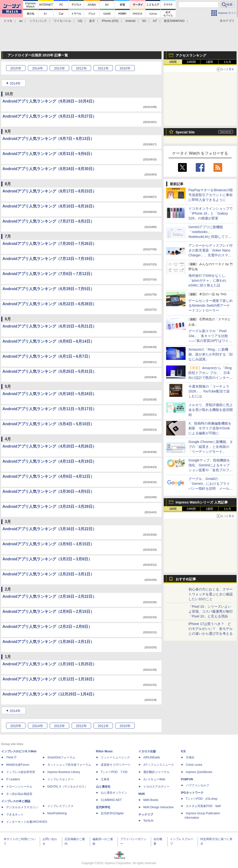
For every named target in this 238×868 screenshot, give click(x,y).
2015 (16, 68)
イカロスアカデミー (156, 787)
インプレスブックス (60, 806)
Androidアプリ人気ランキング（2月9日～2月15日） (48, 612)
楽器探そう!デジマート (116, 765)
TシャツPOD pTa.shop (202, 799)
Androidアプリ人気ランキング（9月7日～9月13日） (48, 139)
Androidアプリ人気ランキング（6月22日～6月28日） (49, 304)
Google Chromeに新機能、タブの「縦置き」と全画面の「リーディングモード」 (211, 447)
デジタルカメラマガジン (22, 807)
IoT (155, 21)
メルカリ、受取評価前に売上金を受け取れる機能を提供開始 (211, 410)
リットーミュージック (115, 757)
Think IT (11, 757)
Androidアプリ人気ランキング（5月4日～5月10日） (48, 424)
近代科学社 (103, 807)
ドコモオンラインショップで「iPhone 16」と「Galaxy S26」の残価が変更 (211, 213)
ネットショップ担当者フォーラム (69, 765)
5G (144, 21)
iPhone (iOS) (110, 21)
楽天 (92, 21)
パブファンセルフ (197, 785)
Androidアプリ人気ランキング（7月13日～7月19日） (49, 259)
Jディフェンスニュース (159, 765)
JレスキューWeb (154, 779)
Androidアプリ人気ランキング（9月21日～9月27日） (49, 116)
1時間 (173, 62)
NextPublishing (57, 813)
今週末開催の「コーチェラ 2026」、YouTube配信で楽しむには (209, 391)
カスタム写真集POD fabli (203, 806)
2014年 (15, 83)
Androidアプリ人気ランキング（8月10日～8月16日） (49, 206)
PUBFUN (187, 779)
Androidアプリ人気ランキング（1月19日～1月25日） (49, 664)
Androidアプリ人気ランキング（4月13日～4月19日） (49, 461)
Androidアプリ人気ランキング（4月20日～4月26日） (49, 446)
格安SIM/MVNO (174, 21)
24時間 (191, 62)
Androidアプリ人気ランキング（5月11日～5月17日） (49, 409)
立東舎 (105, 779)
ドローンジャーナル (19, 787)
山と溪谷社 (103, 787)
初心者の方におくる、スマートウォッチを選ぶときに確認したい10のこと (211, 594)
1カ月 (228, 62)
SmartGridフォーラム (61, 757)
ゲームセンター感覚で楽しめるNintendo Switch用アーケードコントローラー (211, 305)
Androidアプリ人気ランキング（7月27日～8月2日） (48, 221)
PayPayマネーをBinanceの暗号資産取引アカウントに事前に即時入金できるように (211, 195)
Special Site (185, 132)
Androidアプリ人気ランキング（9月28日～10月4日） (49, 101)
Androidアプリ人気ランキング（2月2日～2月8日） (47, 627)
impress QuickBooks (199, 772)
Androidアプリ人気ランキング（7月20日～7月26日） (49, 244)
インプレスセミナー (60, 779)
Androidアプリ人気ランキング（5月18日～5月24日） (49, 394)
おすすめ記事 (186, 579)
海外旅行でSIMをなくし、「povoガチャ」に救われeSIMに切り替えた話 (208, 280)
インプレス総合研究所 (21, 772)
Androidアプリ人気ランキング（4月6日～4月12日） (48, 476)
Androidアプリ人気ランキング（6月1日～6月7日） (47, 356)
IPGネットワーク (192, 793)
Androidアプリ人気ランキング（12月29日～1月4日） (49, 694)
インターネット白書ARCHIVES (27, 822)
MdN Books (151, 800)
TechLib (148, 821)
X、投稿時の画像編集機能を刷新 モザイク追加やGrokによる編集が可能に (210, 428)
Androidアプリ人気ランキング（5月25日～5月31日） (49, 371)
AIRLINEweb (152, 757)
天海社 (190, 757)
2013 (59, 68)
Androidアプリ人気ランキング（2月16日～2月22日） (49, 596)
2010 (125, 68)
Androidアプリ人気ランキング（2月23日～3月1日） (48, 574)
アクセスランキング (191, 55)
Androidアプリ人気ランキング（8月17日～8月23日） (49, 191)
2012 (81, 68)
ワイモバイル (62, 21)
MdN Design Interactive (158, 807)
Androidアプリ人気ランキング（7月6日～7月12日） (48, 274)
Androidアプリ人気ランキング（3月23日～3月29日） (49, 507)
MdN (142, 794)
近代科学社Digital (112, 813)
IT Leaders (13, 779)
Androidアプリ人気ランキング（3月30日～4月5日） (48, 491)
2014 (38, 68)
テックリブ (146, 815)
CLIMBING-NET (111, 800)
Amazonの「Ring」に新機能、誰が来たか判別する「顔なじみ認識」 (211, 354)
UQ (80, 21)
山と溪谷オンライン (114, 793)
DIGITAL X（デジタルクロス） (67, 787)
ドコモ (8, 21)
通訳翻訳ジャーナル (156, 772)
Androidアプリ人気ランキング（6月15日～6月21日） (49, 326)
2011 (103, 68)
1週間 (209, 62)
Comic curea (194, 765)
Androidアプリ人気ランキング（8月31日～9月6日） (48, 154)
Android (130, 21)
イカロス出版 (147, 751)
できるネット (15, 815)
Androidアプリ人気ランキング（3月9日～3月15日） (48, 544)
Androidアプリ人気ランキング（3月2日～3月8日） (47, 559)
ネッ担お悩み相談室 (19, 794)
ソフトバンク (38, 21)
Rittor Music (104, 751)
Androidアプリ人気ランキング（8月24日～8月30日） (49, 169)
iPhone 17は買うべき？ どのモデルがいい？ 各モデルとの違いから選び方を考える (211, 629)
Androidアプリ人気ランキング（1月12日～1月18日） (49, 679)
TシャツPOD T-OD (114, 772)
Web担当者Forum (18, 765)
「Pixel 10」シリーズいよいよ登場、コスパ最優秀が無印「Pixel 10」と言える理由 (211, 611)
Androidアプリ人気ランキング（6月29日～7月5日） (48, 289)
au (21, 21)
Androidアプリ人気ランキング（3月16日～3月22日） (49, 529)
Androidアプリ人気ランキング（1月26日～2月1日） (48, 642)
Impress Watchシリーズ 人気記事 (202, 502)
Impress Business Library (64, 772)
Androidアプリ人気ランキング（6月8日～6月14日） (48, 341)
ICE (183, 751)
